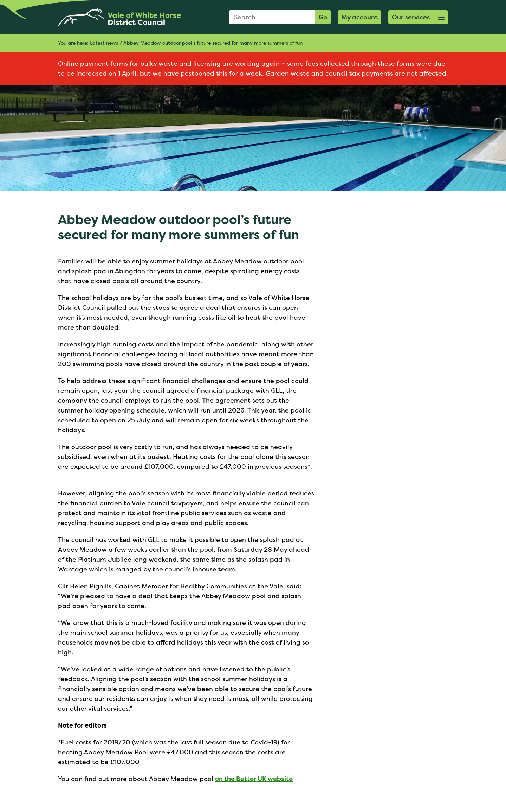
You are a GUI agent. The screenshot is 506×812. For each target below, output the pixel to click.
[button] (418, 17)
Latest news (104, 43)
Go (323, 17)
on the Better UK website (254, 779)
